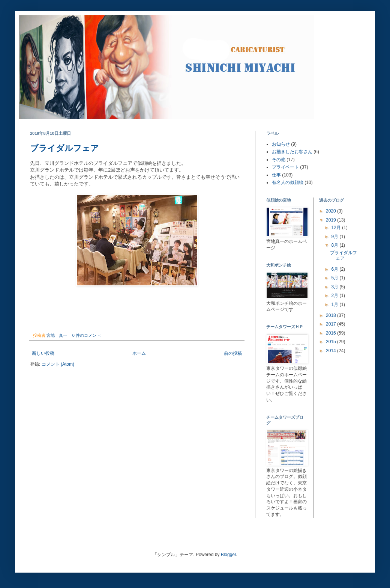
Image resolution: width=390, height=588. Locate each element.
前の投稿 (233, 353)
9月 (335, 237)
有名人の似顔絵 (288, 182)
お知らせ (281, 144)
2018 (331, 315)
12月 (337, 228)
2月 (335, 296)
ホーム (139, 353)
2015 (331, 342)
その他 (279, 160)
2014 (331, 351)
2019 (331, 220)
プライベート (285, 167)
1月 (335, 305)
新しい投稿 (43, 353)
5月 (335, 278)
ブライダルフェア (64, 148)
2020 (331, 211)
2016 (331, 333)
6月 (335, 269)
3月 (335, 287)
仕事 (276, 175)
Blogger (229, 555)
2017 (331, 324)
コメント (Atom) (58, 364)
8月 (335, 245)
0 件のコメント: (88, 335)
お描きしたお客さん (292, 152)
